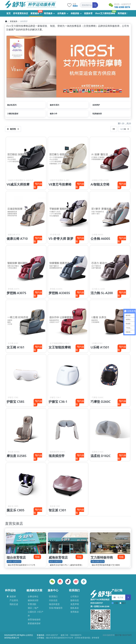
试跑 (40, 11)
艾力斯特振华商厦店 (102, 559)
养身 (114, 11)
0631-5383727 (56, 561)
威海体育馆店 (58, 557)
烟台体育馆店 (16, 557)
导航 (37, 557)
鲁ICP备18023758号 (123, 635)
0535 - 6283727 (14, 561)
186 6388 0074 (98, 561)
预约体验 (38, 185)
